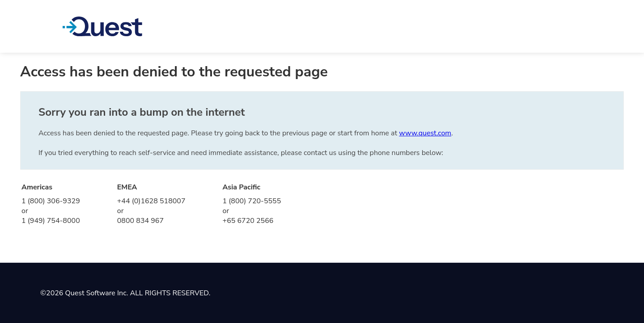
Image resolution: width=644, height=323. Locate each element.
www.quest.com (425, 133)
